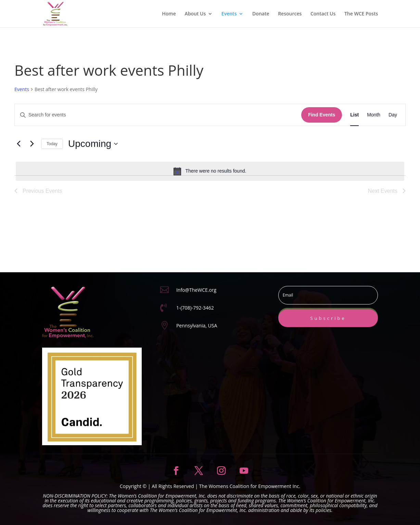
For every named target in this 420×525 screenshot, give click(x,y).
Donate (261, 14)
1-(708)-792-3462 (195, 308)
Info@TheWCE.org (196, 290)
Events (229, 14)
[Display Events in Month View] (374, 115)
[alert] (210, 171)
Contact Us (323, 14)
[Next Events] (32, 144)
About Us (195, 14)
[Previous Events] (18, 144)
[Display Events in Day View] (393, 115)
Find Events (322, 115)
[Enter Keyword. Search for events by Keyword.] (158, 115)
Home (169, 14)
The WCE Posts (361, 14)
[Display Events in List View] (354, 115)
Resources (290, 14)
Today (52, 144)
